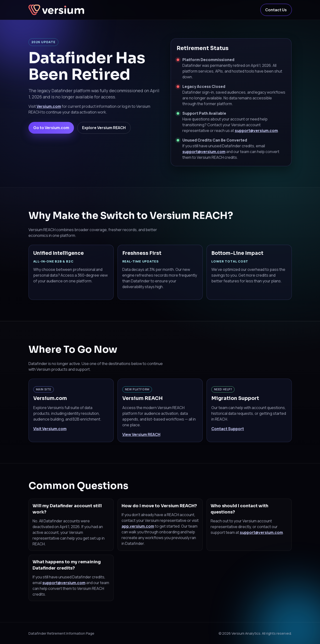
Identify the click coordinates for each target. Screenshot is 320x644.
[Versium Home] (57, 10)
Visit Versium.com (50, 429)
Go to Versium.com (51, 128)
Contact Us (276, 10)
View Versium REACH (141, 434)
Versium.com (49, 106)
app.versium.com (138, 526)
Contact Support (228, 429)
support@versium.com (256, 131)
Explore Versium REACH (104, 128)
